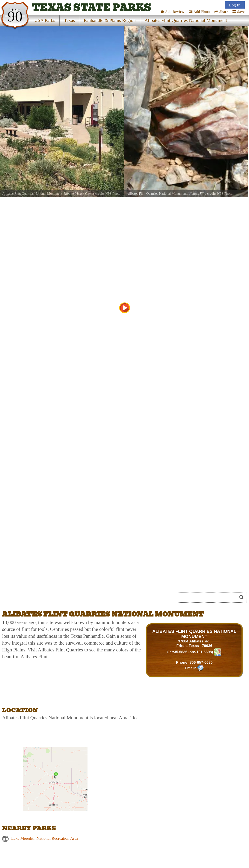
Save (239, 12)
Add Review (173, 12)
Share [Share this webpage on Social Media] (221, 12)
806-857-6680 (201, 662)
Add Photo (199, 12)
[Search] (209, 598)
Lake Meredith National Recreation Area (45, 839)
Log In (235, 5)
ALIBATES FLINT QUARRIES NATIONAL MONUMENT (194, 634)
